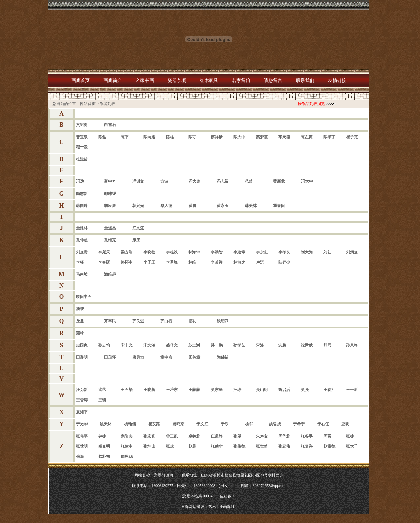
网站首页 (88, 104)
